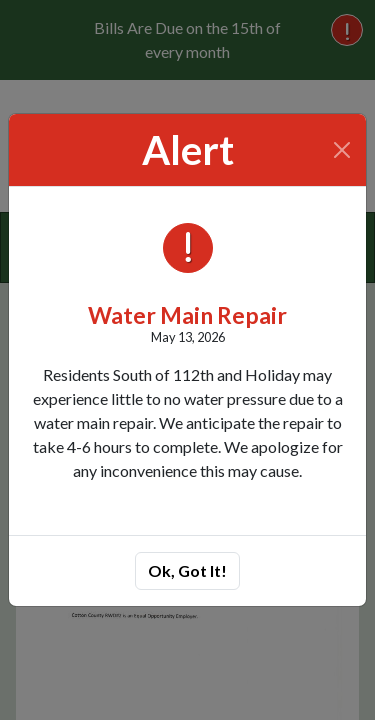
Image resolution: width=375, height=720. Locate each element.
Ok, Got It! (187, 570)
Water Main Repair (187, 315)
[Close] (342, 150)
